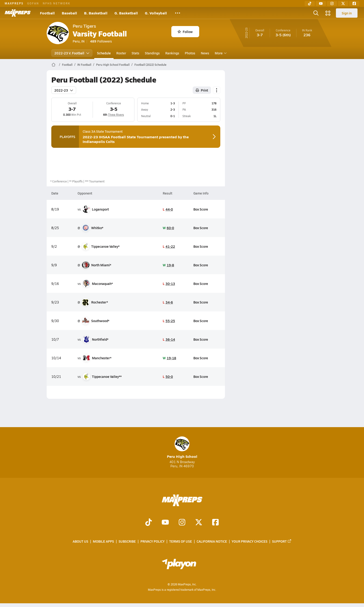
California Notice (212, 541)
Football (47, 13)
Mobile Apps (103, 541)
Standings (152, 53)
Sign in (347, 13)
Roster (121, 53)
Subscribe (127, 541)
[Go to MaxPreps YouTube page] (165, 523)
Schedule (104, 53)
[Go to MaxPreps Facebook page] (215, 523)
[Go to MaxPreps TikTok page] (149, 523)
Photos (190, 53)
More (220, 53)
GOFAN (33, 3)
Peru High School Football (113, 65)
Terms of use (181, 541)
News (205, 53)
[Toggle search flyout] (316, 13)
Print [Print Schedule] (202, 90)
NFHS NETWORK (57, 3)
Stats (135, 53)
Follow (185, 32)
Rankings (172, 53)
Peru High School (182, 448)
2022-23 (64, 90)
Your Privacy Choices (250, 541)
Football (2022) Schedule (150, 65)
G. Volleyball (156, 13)
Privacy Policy (153, 541)
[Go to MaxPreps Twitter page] (199, 523)
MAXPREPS (14, 3)
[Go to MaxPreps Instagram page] (182, 523)
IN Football (84, 65)
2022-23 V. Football (72, 53)
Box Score (200, 209)
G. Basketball (126, 13)
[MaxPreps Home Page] (54, 65)
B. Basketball (96, 13)
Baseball (69, 13)
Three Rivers (116, 115)
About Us (80, 541)
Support (282, 541)
